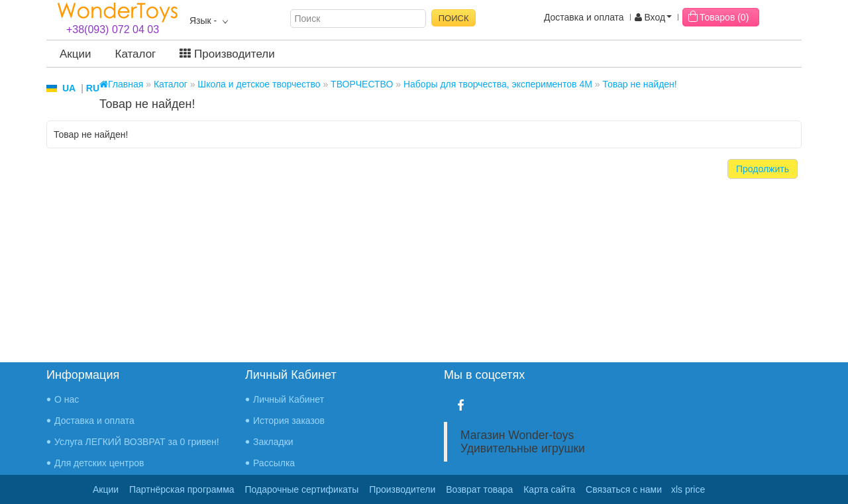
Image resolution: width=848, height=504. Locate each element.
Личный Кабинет (289, 399)
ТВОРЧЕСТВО (362, 84)
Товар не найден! (639, 84)
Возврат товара (479, 489)
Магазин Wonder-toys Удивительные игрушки (523, 442)
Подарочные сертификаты (302, 489)
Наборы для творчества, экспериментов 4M (498, 84)
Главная (121, 84)
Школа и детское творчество (259, 84)
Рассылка (274, 463)
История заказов (289, 421)
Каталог (136, 54)
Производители (227, 54)
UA (69, 88)
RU (93, 88)
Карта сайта (549, 489)
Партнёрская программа (182, 489)
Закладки (273, 442)
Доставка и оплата (584, 17)
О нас (67, 399)
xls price (688, 489)
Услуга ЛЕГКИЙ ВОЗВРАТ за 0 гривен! (137, 442)
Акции (76, 54)
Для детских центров (99, 463)
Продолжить (763, 169)
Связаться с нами (624, 489)
